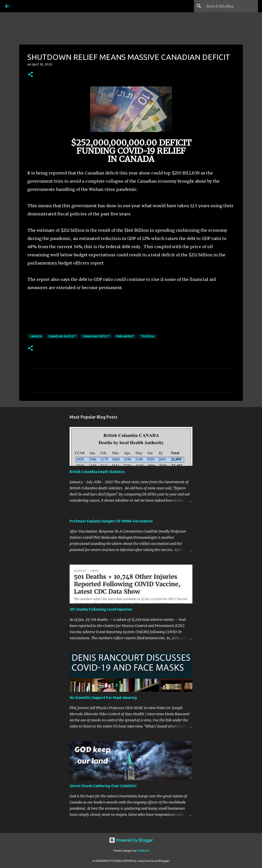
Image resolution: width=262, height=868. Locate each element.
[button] (30, 75)
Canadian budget (62, 336)
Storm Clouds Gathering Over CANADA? (103, 786)
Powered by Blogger (131, 840)
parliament (125, 336)
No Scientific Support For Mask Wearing (103, 698)
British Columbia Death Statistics (97, 472)
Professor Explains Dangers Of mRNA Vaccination (111, 521)
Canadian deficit (96, 336)
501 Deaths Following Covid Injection (101, 609)
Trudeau (148, 336)
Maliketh (143, 851)
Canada (36, 336)
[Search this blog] (231, 6)
